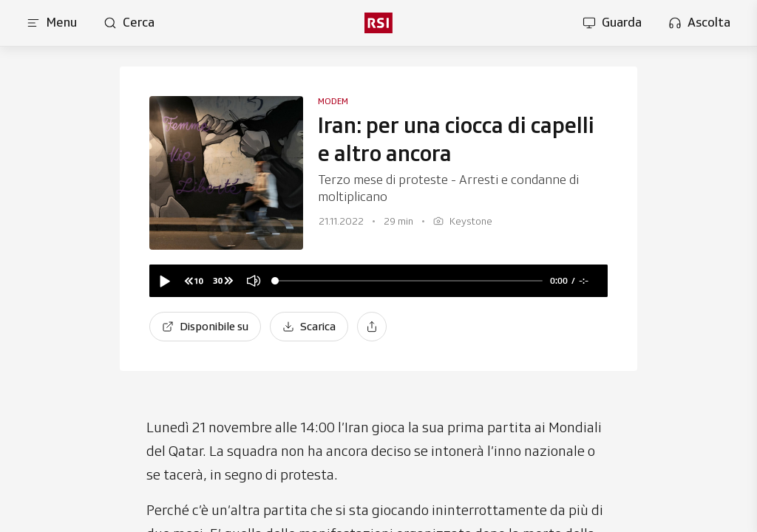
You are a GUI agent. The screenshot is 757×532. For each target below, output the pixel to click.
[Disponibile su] (205, 327)
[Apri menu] (52, 23)
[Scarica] (309, 327)
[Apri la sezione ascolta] (699, 23)
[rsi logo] (378, 23)
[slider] (409, 281)
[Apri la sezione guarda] (612, 23)
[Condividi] (372, 327)
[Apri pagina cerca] (129, 23)
